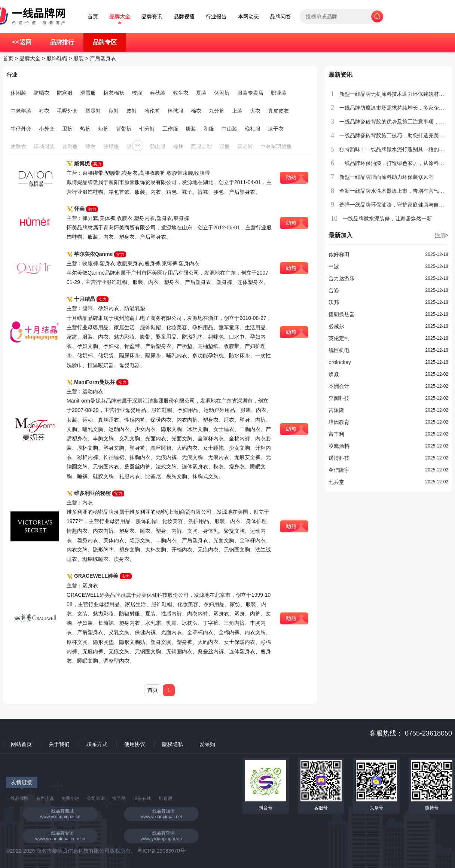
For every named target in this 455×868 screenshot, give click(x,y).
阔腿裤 (93, 111)
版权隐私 (172, 744)
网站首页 (21, 744)
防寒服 (65, 93)
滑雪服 (88, 93)
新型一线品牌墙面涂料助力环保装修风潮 (387, 177)
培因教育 (339, 422)
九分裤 (217, 111)
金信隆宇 (339, 470)
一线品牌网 (17, 798)
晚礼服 (253, 129)
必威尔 (336, 326)
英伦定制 (339, 338)
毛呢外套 (67, 111)
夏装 (201, 93)
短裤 (103, 129)
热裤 (85, 129)
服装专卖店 (250, 93)
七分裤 (147, 129)
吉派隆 (336, 410)
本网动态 (248, 17)
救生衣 (181, 93)
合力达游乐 (342, 278)
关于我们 (59, 744)
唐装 (191, 129)
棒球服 (175, 111)
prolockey (340, 362)
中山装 (229, 129)
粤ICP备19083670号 (161, 851)
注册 (442, 235)
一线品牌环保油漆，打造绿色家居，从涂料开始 (394, 163)
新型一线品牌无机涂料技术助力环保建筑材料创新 (397, 94)
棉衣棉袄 (114, 93)
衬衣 (44, 111)
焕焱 (334, 374)
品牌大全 (120, 17)
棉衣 (196, 111)
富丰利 (336, 434)
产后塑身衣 (103, 58)
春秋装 (158, 93)
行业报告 (216, 17)
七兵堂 (336, 482)
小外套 (47, 129)
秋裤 (114, 111)
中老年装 (21, 111)
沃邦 (334, 302)
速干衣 (276, 129)
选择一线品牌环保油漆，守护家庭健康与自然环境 (397, 205)
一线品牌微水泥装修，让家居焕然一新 (387, 218)
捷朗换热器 (342, 314)
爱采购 (207, 744)
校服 (137, 93)
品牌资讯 (152, 17)
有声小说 (45, 798)
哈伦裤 (152, 111)
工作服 (170, 129)
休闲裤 (222, 93)
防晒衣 (42, 93)
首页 (93, 17)
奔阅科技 (339, 398)
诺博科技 (339, 458)
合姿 (334, 290)
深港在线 (142, 798)
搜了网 (119, 798)
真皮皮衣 (278, 111)
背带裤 (124, 129)
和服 (209, 129)
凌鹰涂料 (339, 446)
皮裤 (132, 111)
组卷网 (165, 798)
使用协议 (135, 744)
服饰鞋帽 (57, 58)
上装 (237, 111)
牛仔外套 (21, 129)
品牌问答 (281, 17)
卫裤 (67, 129)
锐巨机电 (339, 350)
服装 (79, 58)
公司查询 (96, 798)
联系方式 (97, 744)
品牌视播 (184, 17)
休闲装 (18, 93)
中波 (334, 266)
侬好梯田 (339, 254)
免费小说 (70, 798)
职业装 (279, 93)
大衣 (255, 111)
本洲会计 (339, 386)
